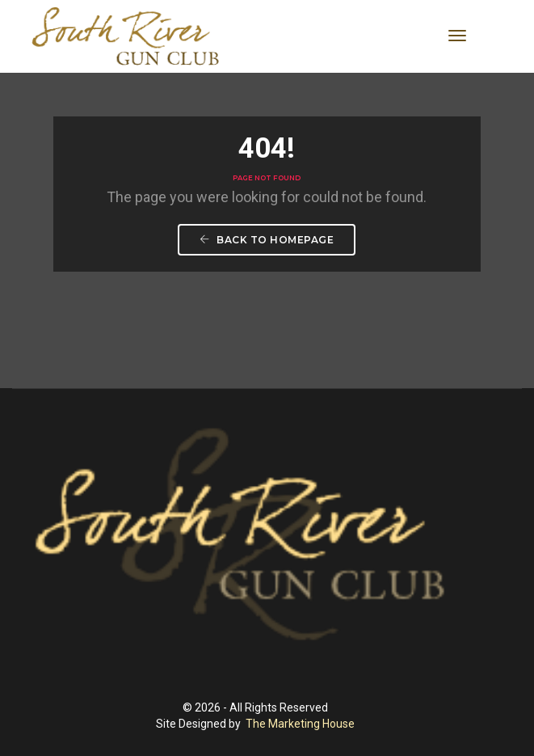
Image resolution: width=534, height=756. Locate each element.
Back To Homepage (267, 241)
